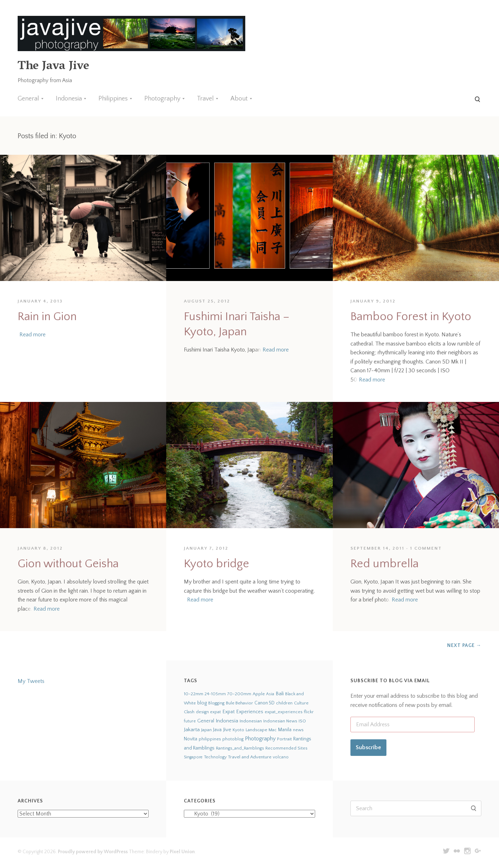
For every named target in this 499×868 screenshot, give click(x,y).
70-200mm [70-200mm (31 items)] (239, 694)
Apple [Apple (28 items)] (259, 694)
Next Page (464, 646)
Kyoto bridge (217, 564)
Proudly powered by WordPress (93, 852)
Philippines (113, 99)
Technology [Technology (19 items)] (215, 757)
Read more (32, 335)
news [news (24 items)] (298, 730)
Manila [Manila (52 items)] (285, 730)
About (239, 99)
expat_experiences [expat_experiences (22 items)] (284, 712)
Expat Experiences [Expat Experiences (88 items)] (243, 712)
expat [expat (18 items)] (216, 712)
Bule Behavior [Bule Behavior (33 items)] (239, 703)
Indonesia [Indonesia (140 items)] (227, 721)
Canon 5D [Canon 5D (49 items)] (264, 703)
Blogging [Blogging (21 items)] (216, 703)
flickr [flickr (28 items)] (309, 712)
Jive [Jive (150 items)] (227, 730)
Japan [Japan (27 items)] (206, 730)
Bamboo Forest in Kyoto (411, 317)
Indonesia (69, 99)
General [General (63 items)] (206, 721)
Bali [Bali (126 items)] (280, 694)
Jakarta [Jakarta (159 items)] (192, 730)
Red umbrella (384, 564)
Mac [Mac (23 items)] (273, 730)
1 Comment (426, 548)
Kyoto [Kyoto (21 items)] (238, 730)
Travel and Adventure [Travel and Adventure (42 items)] (250, 757)
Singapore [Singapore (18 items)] (193, 757)
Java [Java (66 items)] (217, 730)
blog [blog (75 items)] (202, 703)
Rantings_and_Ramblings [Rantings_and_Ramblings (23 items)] (240, 748)
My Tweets (31, 681)
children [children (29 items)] (284, 703)
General (28, 99)
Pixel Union (182, 852)
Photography (162, 99)
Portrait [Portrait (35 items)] (284, 739)
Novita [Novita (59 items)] (191, 739)
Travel (205, 99)
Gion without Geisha (68, 564)
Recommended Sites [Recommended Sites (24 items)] (286, 748)
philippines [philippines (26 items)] (210, 739)
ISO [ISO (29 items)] (302, 721)
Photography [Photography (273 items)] (260, 739)
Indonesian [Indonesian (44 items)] (251, 721)
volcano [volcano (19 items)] (281, 757)
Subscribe (368, 747)
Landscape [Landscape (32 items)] (256, 730)
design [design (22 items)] (202, 712)
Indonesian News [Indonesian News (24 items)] (280, 721)
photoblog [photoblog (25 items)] (233, 739)
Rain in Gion (47, 317)
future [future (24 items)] (190, 721)
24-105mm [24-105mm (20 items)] (215, 694)
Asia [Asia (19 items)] (270, 694)
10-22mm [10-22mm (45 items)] (194, 694)
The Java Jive (53, 67)
